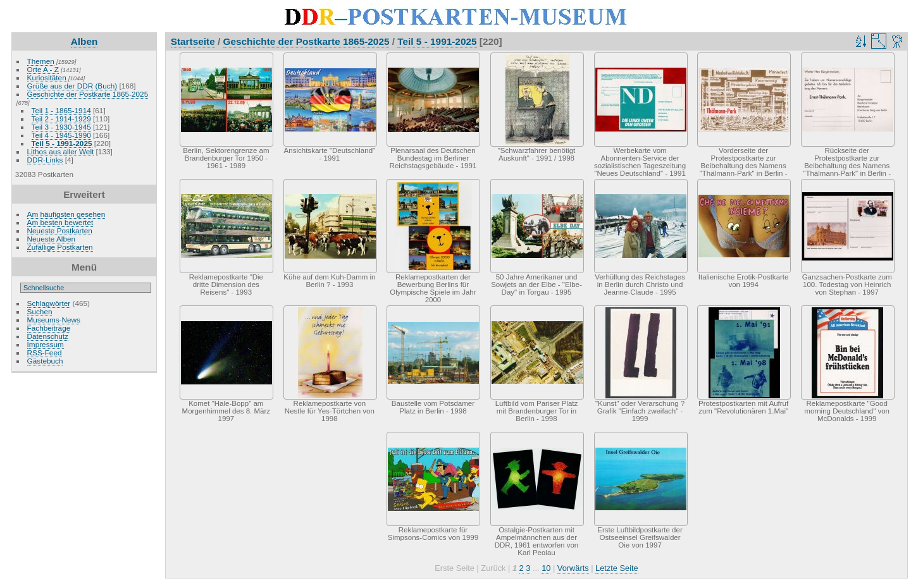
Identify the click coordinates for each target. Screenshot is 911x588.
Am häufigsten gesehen (66, 214)
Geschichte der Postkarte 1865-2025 (88, 94)
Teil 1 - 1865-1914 (61, 110)
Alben (84, 41)
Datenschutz (48, 336)
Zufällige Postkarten (60, 247)
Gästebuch (45, 361)
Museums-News (54, 320)
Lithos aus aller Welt (61, 151)
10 (546, 568)
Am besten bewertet (60, 222)
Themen (41, 61)
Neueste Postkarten (60, 230)
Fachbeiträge (49, 328)
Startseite (193, 41)
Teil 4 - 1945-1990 (61, 135)
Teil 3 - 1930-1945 (61, 127)
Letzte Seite (617, 568)
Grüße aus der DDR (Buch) (72, 86)
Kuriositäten (48, 77)
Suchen (40, 311)
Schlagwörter (49, 303)
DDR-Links (45, 160)
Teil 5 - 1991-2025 (62, 143)
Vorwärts (573, 568)
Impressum (46, 344)
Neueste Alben (52, 239)
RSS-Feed (45, 352)
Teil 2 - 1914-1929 (61, 119)
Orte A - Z (43, 69)
